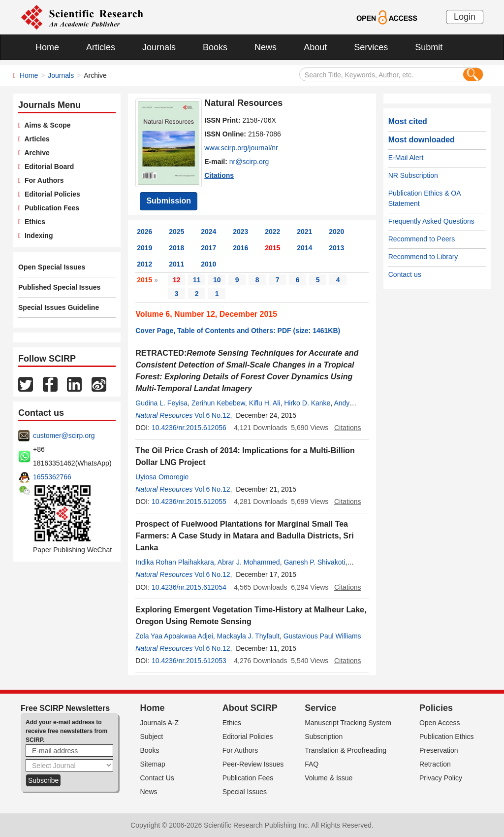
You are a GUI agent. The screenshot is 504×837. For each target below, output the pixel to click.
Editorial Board (47, 167)
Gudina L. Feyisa (161, 403)
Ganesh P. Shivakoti (314, 562)
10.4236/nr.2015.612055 (189, 502)
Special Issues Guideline (59, 307)
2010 (208, 264)
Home (47, 47)
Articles (101, 47)
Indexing (37, 235)
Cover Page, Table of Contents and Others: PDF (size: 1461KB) (238, 331)
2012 (144, 264)
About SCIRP (250, 708)
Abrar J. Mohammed (249, 562)
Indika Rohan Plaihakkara (175, 562)
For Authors (42, 180)
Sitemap (153, 764)
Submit (429, 47)
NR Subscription (413, 175)
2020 (336, 232)
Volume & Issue (329, 778)
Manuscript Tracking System (348, 723)
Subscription (324, 737)
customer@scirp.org (64, 435)
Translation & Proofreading (346, 750)
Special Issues (245, 792)
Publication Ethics (447, 737)
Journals (159, 47)
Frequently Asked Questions (431, 221)
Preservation (439, 750)
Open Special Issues (52, 267)
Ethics (33, 222)
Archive (35, 153)
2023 (240, 232)
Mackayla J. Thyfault (248, 636)
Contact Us (157, 778)
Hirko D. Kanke (307, 403)
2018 (176, 248)
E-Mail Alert (406, 158)
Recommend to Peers (422, 239)
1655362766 (52, 477)
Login (465, 17)
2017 (208, 248)
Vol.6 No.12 (212, 415)
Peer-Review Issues (253, 764)
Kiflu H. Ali (265, 403)
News (266, 47)
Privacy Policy (441, 778)
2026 (144, 232)
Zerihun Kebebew (218, 403)
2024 (208, 232)
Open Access (440, 723)
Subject (152, 737)
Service (320, 708)
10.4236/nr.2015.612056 (189, 428)
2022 (272, 232)
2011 (176, 264)
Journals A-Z (160, 723)
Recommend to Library (423, 257)
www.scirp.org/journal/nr (241, 148)
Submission (169, 201)
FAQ (312, 764)
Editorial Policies (50, 194)
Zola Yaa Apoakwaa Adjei (174, 636)
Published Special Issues (59, 287)
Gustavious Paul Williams (322, 636)
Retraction (435, 764)
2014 (304, 248)
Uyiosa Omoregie (162, 477)
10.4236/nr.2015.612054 (189, 587)
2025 (176, 232)
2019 (144, 248)
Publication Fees (50, 208)
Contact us (405, 274)
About (315, 47)
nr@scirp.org (249, 162)
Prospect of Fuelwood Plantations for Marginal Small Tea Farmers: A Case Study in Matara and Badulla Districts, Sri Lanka (244, 536)
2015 (272, 248)
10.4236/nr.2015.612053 (189, 661)
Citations (219, 175)
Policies (436, 708)
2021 (304, 232)
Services (371, 47)
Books (215, 47)
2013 (336, 248)
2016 (240, 248)
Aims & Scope (46, 125)
